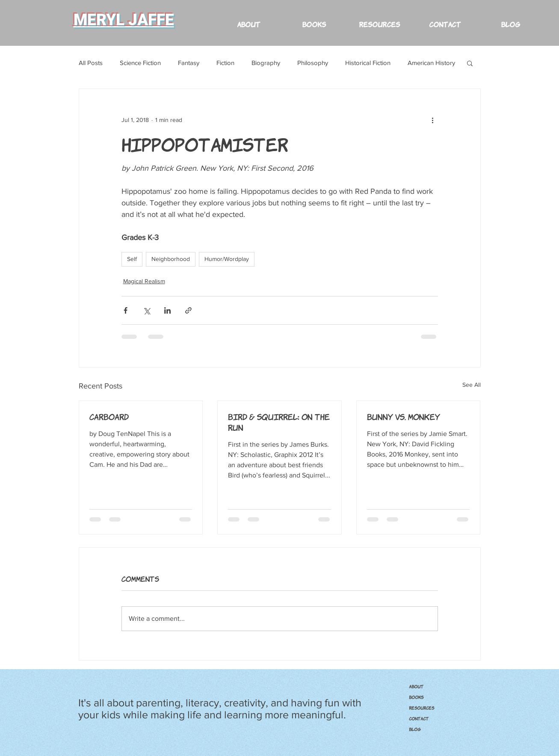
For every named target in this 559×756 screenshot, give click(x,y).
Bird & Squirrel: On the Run (279, 422)
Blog (415, 729)
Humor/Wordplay (227, 259)
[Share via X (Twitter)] (146, 310)
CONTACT (419, 718)
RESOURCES (421, 708)
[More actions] (433, 120)
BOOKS (416, 697)
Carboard (109, 416)
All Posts (91, 63)
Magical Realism (144, 281)
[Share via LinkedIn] (167, 310)
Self (132, 259)
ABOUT (416, 686)
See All (472, 385)
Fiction (225, 63)
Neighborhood (171, 259)
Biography (266, 63)
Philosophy (313, 63)
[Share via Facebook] (126, 310)
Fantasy (189, 63)
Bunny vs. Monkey (404, 416)
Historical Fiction (368, 63)
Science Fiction (140, 63)
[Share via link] (188, 310)
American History (431, 63)
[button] (380, 20)
